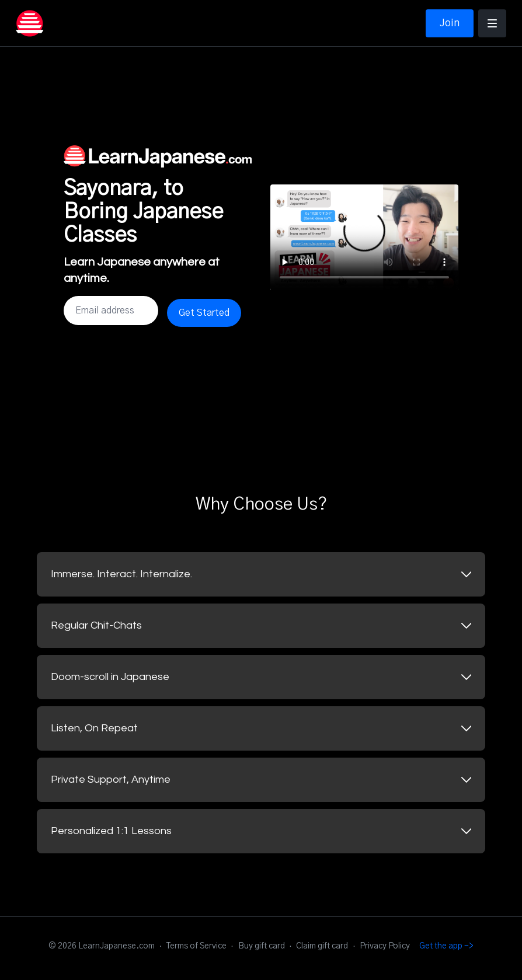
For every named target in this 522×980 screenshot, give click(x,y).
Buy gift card (262, 946)
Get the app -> (446, 946)
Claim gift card (322, 946)
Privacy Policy (385, 946)
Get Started (204, 313)
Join (450, 23)
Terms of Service (196, 946)
